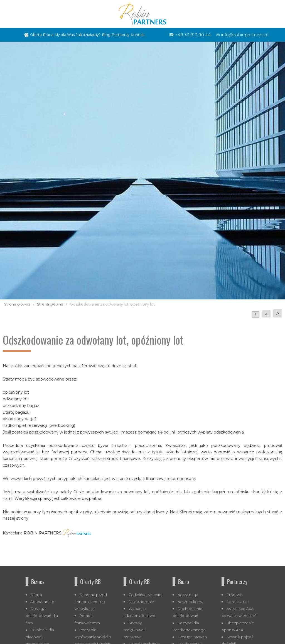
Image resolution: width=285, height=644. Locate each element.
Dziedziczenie (141, 602)
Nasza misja (188, 595)
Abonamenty (42, 602)
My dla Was (65, 35)
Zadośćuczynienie (145, 595)
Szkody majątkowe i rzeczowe (134, 630)
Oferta (36, 35)
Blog (106, 35)
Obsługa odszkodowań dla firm (42, 616)
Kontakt (138, 35)
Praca (48, 35)
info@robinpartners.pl (245, 35)
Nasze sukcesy (191, 602)
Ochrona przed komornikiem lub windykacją (91, 602)
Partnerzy (121, 35)
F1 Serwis (234, 595)
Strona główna (17, 304)
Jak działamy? (88, 35)
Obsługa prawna (192, 637)
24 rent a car (238, 602)
